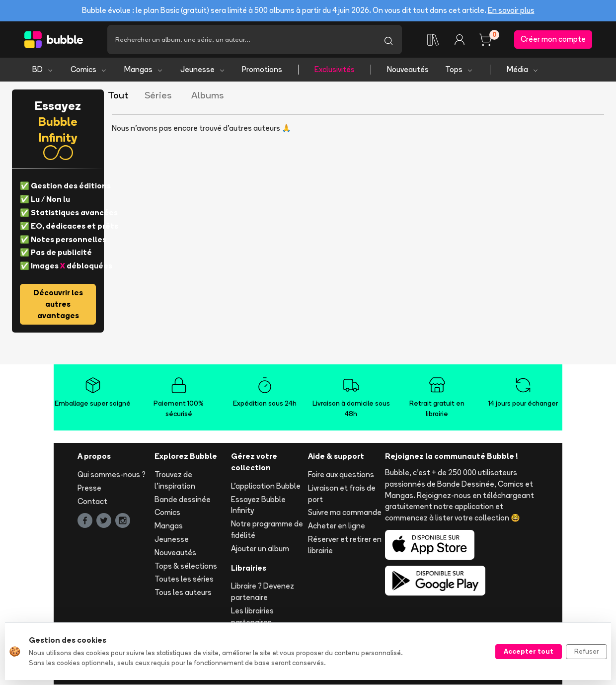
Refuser (586, 651)
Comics (89, 70)
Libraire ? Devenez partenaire (263, 592)
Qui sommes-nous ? (112, 475)
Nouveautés (408, 70)
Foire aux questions (341, 475)
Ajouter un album (260, 549)
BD (43, 70)
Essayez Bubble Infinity (258, 505)
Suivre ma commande (345, 513)
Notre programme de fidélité (267, 530)
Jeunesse (203, 70)
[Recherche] (241, 40)
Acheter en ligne (337, 526)
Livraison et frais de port (342, 494)
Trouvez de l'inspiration (175, 481)
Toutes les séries (184, 579)
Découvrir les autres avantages (58, 304)
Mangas (144, 70)
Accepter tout (529, 651)
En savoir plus (511, 10)
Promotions (262, 70)
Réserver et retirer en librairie (345, 545)
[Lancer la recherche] (388, 40)
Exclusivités (335, 70)
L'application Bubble (266, 486)
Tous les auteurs (183, 593)
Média (523, 70)
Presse (89, 488)
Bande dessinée (183, 499)
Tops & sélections (186, 566)
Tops (459, 70)
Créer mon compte (553, 40)
